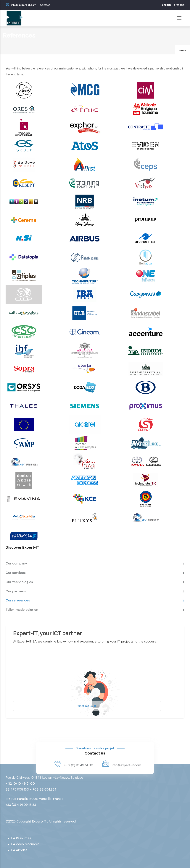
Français (179, 5)
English (166, 5)
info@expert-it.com (24, 5)
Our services (16, 573)
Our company (16, 563)
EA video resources (25, 844)
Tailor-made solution (22, 610)
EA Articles (19, 850)
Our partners (16, 591)
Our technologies (19, 582)
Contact (45, 5)
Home (182, 50)
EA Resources (21, 838)
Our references (18, 600)
